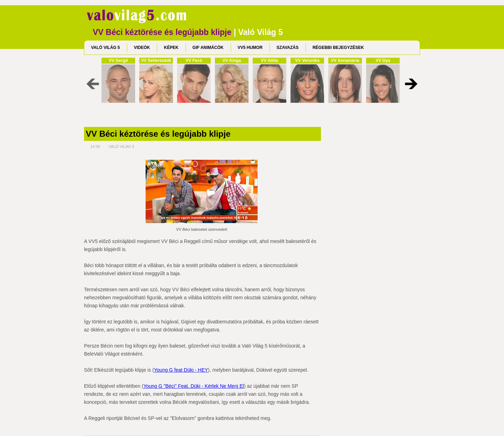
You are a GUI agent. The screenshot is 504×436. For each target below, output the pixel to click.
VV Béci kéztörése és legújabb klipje (158, 134)
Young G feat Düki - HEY (181, 370)
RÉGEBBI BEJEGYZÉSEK (338, 48)
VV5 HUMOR (250, 48)
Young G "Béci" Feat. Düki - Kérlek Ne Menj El (194, 386)
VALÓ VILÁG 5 (105, 48)
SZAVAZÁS (288, 48)
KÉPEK (171, 48)
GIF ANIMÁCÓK (208, 48)
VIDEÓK (142, 48)
